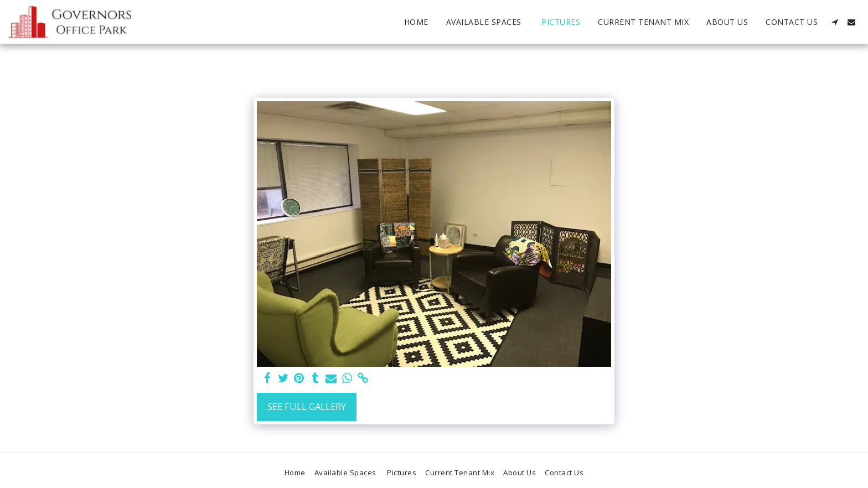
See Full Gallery (307, 406)
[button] (835, 22)
